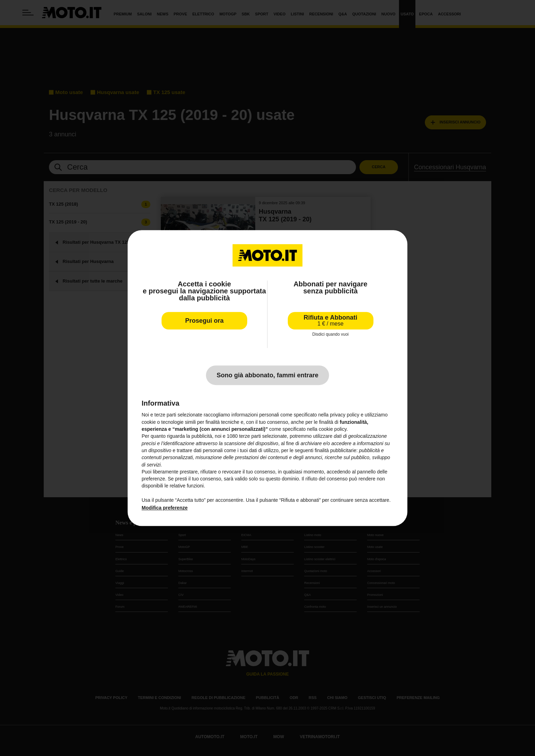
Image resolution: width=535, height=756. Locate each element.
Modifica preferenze (165, 508)
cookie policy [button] (333, 429)
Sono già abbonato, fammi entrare (267, 376)
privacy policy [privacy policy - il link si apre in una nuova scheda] (345, 415)
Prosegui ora (204, 321)
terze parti (250, 436)
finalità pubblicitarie (336, 450)
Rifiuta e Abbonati (330, 320)
